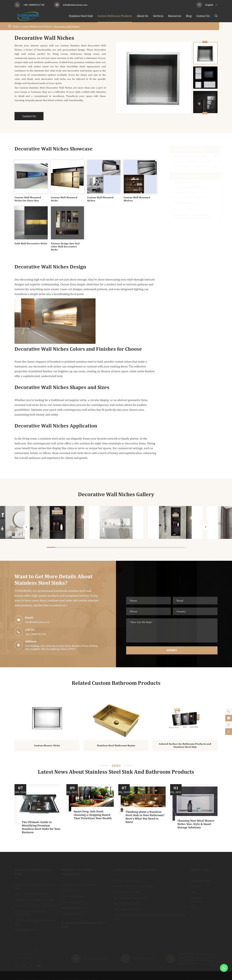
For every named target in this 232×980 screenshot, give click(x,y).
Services (158, 16)
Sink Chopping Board (74, 902)
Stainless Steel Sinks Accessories (192, 167)
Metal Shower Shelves (186, 203)
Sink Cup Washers (72, 914)
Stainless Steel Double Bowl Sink (35, 906)
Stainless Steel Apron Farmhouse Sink (35, 922)
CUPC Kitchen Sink (26, 930)
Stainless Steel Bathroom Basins (192, 188)
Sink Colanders (70, 891)
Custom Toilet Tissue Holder (190, 198)
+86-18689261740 (34, 5)
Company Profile (201, 881)
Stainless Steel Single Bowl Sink (34, 900)
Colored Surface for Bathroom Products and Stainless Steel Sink (193, 217)
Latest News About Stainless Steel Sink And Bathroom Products (116, 772)
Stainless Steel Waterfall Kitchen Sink (35, 886)
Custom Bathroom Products (115, 16)
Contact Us (203, 16)
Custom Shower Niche (186, 182)
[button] (205, 113)
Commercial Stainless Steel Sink (192, 161)
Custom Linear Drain (185, 193)
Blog (189, 16)
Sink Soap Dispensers (75, 908)
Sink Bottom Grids (72, 896)
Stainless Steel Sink (81, 16)
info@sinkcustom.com (75, 5)
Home (16, 26)
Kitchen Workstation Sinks (31, 894)
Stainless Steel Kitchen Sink (189, 156)
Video (194, 892)
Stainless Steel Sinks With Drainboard (30, 913)
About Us (143, 16)
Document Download (197, 900)
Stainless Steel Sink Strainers (79, 885)
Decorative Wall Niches (67, 26)
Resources (175, 16)
